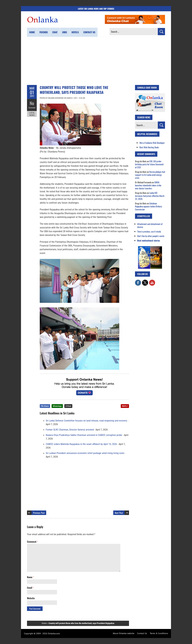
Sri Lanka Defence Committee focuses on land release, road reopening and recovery (86, 421)
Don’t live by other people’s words (151, 236)
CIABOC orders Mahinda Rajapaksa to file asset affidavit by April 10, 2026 (81, 444)
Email (30, 588)
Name (30, 577)
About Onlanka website (124, 633)
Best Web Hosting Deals (149, 147)
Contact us (89, 32)
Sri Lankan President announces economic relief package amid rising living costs (85, 453)
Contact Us (142, 633)
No (32, 103)
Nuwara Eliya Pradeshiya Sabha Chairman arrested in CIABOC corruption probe (84, 435)
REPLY (125, 406)
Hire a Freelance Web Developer (152, 143)
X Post (68, 406)
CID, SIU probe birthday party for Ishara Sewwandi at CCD (149, 164)
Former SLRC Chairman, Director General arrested (70, 430)
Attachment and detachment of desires (150, 225)
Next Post (119, 513)
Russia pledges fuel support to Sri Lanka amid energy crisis (150, 175)
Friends (44, 32)
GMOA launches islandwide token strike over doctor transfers (148, 185)
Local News (32, 114)
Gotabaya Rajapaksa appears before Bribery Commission (148, 206)
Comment (32, 108)
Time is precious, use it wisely (149, 231)
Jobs (64, 32)
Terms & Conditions (159, 633)
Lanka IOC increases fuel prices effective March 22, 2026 (150, 196)
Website (31, 598)
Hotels (75, 32)
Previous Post (39, 513)
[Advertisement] (96, 61)
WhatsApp (57, 406)
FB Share (45, 406)
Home (32, 32)
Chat (55, 32)
